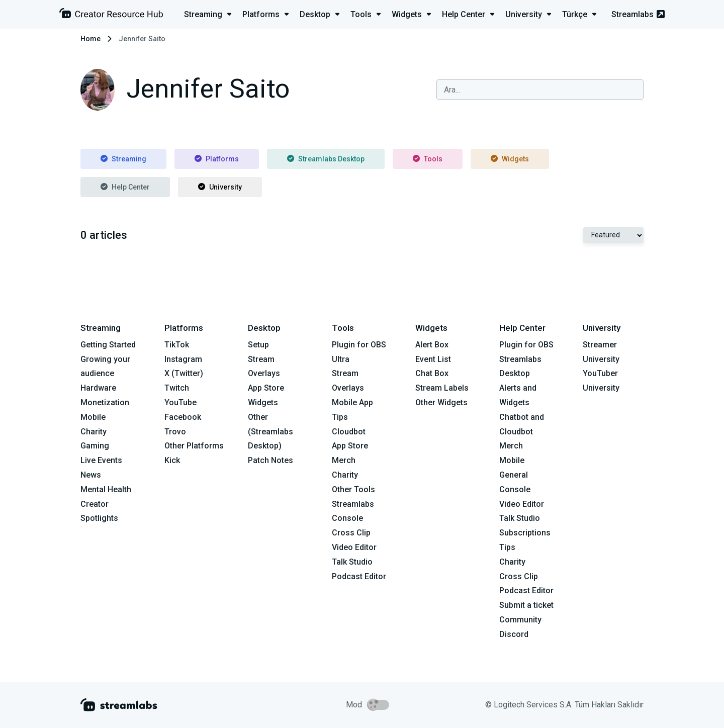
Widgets (510, 159)
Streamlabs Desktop (326, 159)
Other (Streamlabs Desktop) (270, 432)
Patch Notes (270, 460)
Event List (433, 359)
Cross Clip (351, 533)
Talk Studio (352, 562)
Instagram (183, 359)
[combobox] (540, 89)
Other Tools (353, 489)
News (91, 475)
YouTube (180, 402)
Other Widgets (441, 402)
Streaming (123, 159)
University (220, 187)
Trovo (175, 432)
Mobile (93, 417)
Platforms (217, 159)
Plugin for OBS (359, 345)
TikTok (177, 345)
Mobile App (352, 402)
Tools (428, 159)
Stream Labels (442, 388)
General (514, 475)
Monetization (105, 402)
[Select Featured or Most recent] (613, 235)
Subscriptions (525, 533)
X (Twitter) (184, 373)
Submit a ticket (526, 605)
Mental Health (106, 489)
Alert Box (432, 345)
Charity (94, 432)
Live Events (101, 460)
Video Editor (354, 547)
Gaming (95, 446)
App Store (266, 388)
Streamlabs (638, 14)
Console (515, 489)
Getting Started (108, 345)
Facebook (183, 417)
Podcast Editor (359, 576)
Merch (344, 460)
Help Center (125, 187)
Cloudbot (349, 432)
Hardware (98, 388)
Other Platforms (194, 446)
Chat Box (432, 373)
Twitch (177, 388)
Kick (172, 460)
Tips (340, 417)
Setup (258, 345)
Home (90, 39)
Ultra (341, 359)
